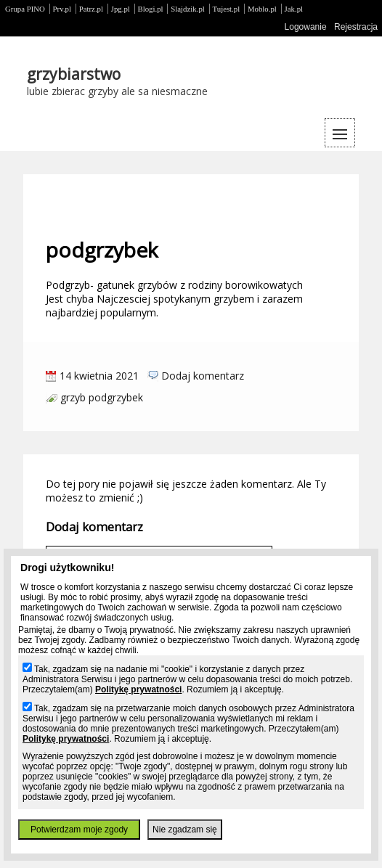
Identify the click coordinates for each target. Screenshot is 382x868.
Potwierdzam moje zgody (79, 830)
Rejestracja (356, 27)
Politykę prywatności (138, 689)
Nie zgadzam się (185, 830)
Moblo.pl (262, 9)
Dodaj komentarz (203, 376)
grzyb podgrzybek (102, 397)
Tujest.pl (227, 9)
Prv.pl (62, 9)
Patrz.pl (91, 9)
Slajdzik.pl (187, 9)
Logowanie (306, 27)
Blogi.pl (151, 9)
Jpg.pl (121, 9)
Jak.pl (294, 9)
